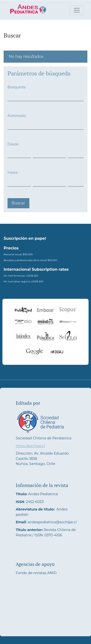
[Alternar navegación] (77, 10)
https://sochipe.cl (30, 446)
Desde (13, 144)
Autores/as (17, 116)
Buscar (18, 203)
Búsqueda (17, 87)
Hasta (12, 172)
